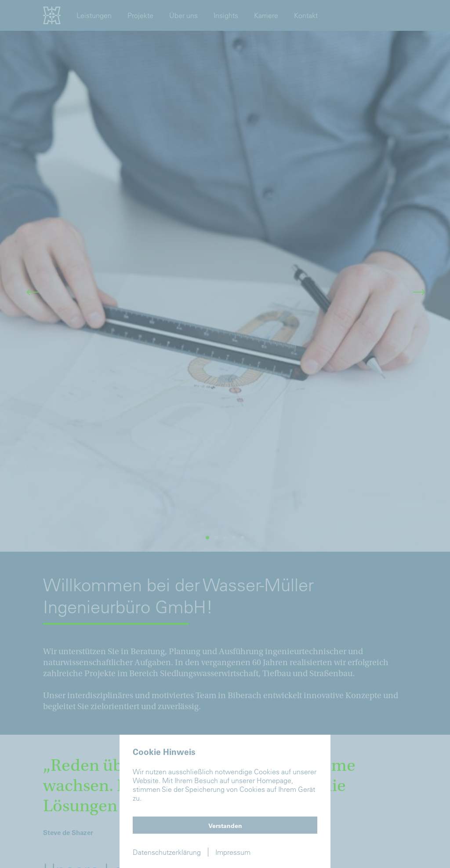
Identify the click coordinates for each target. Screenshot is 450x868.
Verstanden (225, 826)
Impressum (233, 852)
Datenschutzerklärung (167, 852)
